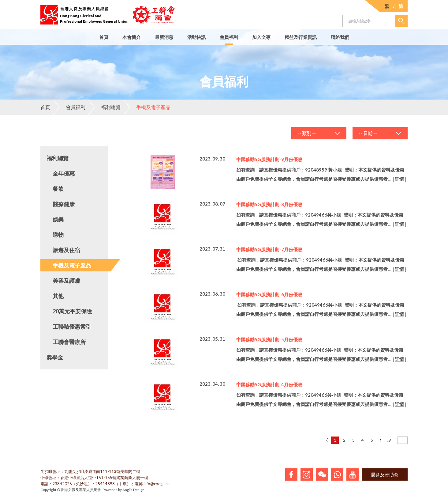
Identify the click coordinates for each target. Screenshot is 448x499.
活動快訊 (196, 37)
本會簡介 (132, 37)
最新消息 (164, 37)
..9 (389, 440)
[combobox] (319, 133)
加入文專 (261, 37)
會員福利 (229, 37)
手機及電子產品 (147, 107)
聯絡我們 (340, 37)
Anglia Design (133, 490)
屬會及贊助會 (385, 474)
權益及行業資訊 (301, 37)
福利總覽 (104, 107)
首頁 (104, 37)
